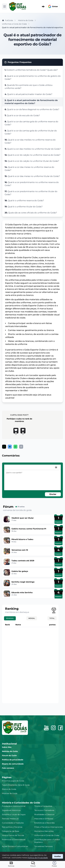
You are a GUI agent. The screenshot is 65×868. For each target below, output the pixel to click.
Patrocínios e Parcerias (12, 827)
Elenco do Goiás (9, 789)
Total (52, 618)
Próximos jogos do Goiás (13, 781)
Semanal (10, 618)
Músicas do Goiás (10, 793)
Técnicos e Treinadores (44, 810)
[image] (56, 467)
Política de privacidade (13, 760)
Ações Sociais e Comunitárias (15, 846)
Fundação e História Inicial (14, 806)
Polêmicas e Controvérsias (14, 840)
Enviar (53, 494)
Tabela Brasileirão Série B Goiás (16, 785)
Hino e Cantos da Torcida (13, 835)
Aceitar (58, 856)
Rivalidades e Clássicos (44, 814)
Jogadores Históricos (11, 810)
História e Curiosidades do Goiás (21, 803)
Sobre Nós (7, 747)
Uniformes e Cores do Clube (47, 835)
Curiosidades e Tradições (13, 823)
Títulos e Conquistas (43, 806)
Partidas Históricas (10, 819)
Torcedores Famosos (43, 846)
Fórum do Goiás (9, 755)
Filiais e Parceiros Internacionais (49, 827)
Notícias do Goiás (10, 751)
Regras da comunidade (13, 764)
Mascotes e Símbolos (44, 819)
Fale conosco (8, 768)
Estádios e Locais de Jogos (14, 814)
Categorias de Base (11, 831)
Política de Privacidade (38, 858)
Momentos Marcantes (44, 831)
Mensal (32, 618)
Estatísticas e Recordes (44, 823)
